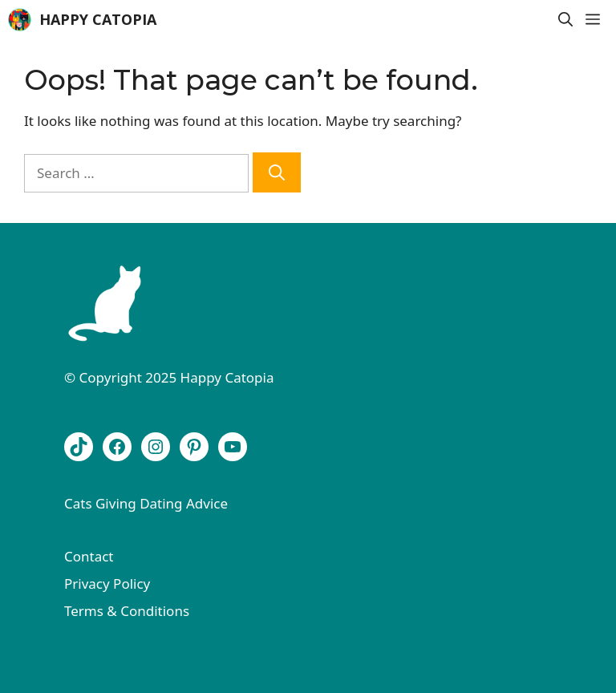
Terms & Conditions (127, 611)
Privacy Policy (107, 584)
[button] (565, 20)
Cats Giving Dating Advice (146, 503)
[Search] (277, 172)
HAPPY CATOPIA (98, 19)
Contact (89, 556)
